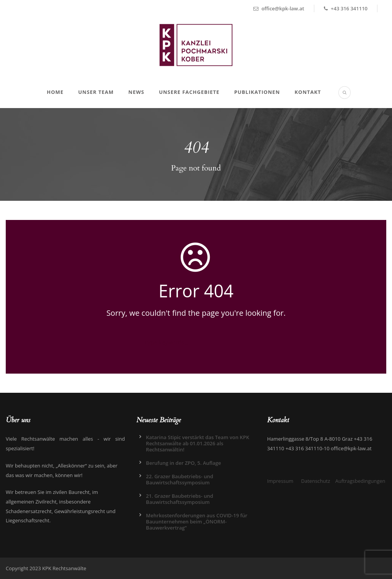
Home (55, 92)
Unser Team (96, 92)
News (136, 92)
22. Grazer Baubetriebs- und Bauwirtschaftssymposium (180, 479)
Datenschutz (316, 481)
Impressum (280, 481)
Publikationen (257, 92)
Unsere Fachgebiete (189, 92)
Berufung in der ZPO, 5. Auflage (183, 463)
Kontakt (308, 92)
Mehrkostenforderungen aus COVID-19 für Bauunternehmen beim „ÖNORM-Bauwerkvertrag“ (197, 522)
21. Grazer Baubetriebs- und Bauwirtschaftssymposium (180, 499)
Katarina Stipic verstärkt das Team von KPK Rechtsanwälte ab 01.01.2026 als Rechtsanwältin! (198, 443)
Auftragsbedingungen (360, 481)
